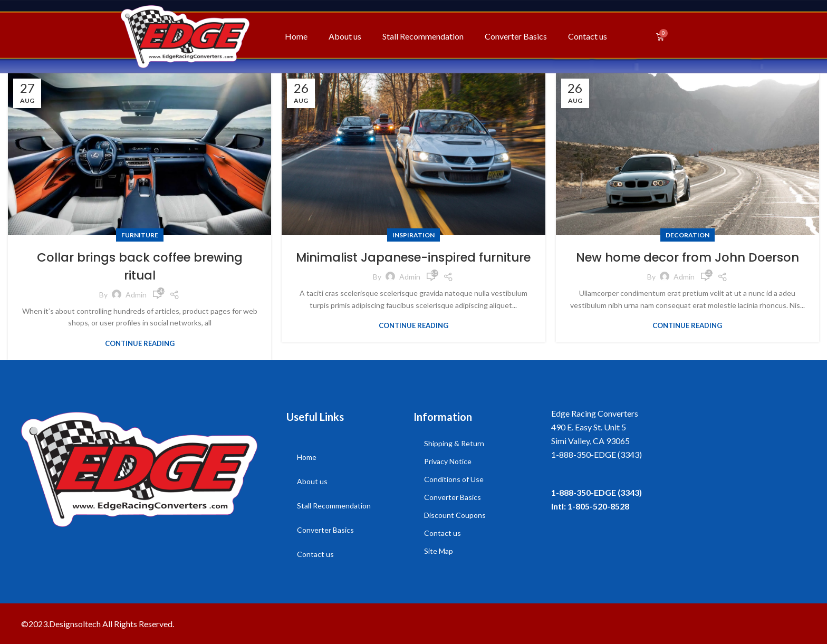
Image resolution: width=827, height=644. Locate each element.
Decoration (687, 235)
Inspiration (413, 235)
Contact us (588, 36)
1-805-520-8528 (598, 506)
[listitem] (679, 454)
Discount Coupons (455, 515)
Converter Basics (516, 36)
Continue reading (140, 343)
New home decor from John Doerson (687, 257)
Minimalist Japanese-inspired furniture (413, 266)
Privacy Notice (448, 461)
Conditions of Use (454, 479)
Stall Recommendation (423, 36)
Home (296, 36)
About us (345, 36)
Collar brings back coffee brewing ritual (140, 266)
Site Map (439, 550)
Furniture (140, 235)
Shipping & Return (454, 443)
